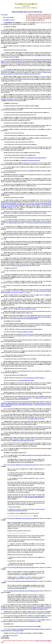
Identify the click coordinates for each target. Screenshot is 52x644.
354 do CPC (10, 99)
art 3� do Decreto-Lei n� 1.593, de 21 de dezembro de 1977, (24, 591)
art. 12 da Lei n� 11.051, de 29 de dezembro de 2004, (22, 581)
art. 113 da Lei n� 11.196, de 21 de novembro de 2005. (24, 318)
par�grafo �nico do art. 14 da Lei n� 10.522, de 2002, (19, 405)
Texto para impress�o (8, 17)
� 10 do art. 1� (40, 405)
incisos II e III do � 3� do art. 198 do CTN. (37, 617)
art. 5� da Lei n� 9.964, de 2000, (16, 223)
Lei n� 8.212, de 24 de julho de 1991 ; (31, 160)
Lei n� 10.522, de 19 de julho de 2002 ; (36, 158)
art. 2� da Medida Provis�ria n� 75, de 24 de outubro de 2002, (23, 205)
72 (31, 496)
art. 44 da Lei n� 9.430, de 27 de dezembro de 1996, (22, 465)
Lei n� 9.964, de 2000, (25, 398)
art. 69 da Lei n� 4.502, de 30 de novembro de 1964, (31, 629)
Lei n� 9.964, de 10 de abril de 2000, (11, 202)
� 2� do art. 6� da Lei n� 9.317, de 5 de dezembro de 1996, (17, 403)
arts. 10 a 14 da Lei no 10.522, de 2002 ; (34, 378)
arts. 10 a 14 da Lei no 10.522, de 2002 (32, 329)
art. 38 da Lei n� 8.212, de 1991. (25, 332)
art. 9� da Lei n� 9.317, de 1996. (36, 419)
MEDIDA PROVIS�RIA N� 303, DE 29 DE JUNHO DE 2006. (27, 12)
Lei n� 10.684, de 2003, (41, 398)
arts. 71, (27, 496)
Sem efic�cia (4, 15)
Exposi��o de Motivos (9, 20)
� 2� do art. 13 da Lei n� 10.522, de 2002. (25, 309)
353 (5, 99)
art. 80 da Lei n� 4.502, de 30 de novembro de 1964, (22, 518)
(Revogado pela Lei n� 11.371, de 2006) (20, 292)
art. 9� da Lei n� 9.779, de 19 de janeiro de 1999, (34, 455)
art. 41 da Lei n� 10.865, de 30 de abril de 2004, (22, 567)
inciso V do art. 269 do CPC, (19, 266)
